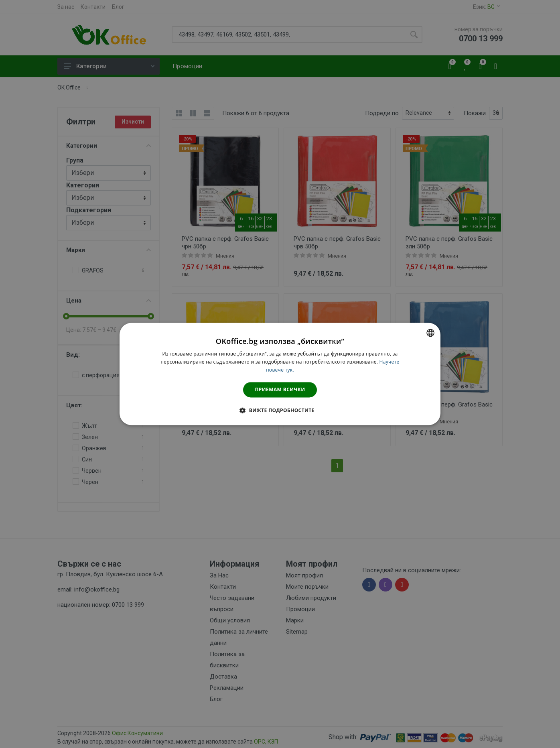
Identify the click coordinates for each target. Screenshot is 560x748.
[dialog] (280, 374)
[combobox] (430, 333)
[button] (280, 411)
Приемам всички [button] (280, 389)
